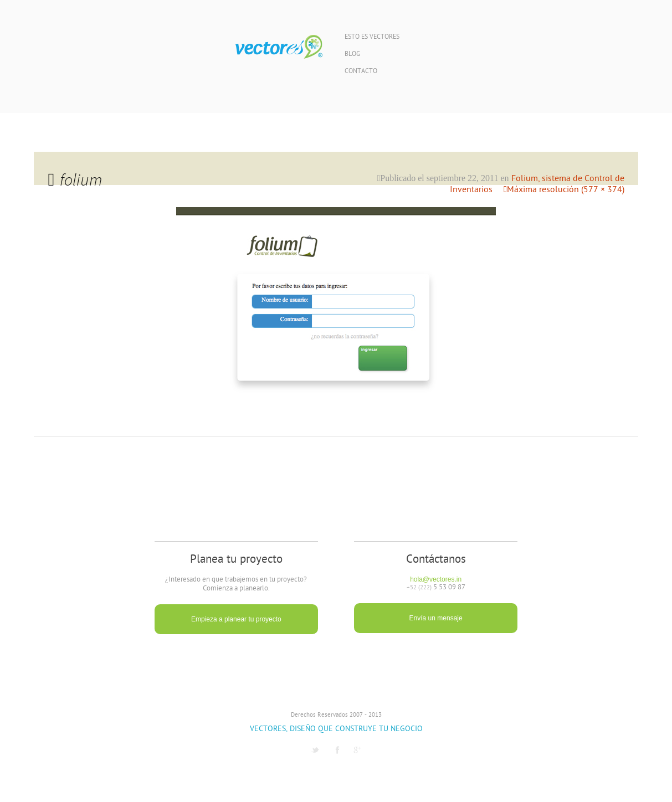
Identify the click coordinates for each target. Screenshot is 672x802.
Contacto (361, 72)
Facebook (337, 750)
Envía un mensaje (436, 618)
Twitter (315, 750)
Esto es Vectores (372, 37)
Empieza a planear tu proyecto (236, 619)
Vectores (279, 47)
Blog (352, 55)
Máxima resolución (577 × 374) (566, 190)
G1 (357, 750)
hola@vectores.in (436, 579)
